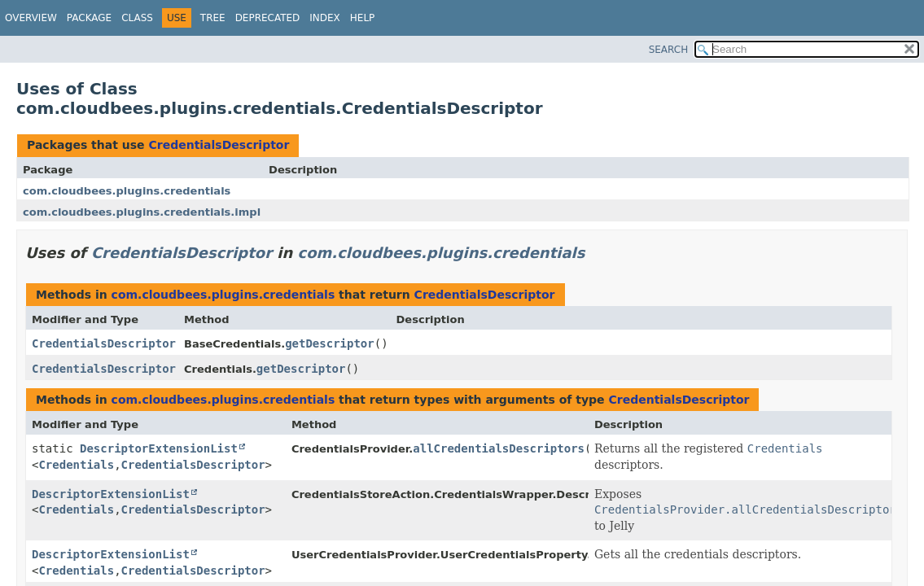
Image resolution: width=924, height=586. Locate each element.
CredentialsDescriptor (219, 145)
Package (89, 18)
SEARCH (669, 50)
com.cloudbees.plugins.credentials (127, 191)
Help (363, 18)
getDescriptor (330, 343)
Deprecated (268, 18)
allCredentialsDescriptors (499, 448)
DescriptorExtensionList (159, 448)
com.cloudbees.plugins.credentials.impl (142, 212)
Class (137, 18)
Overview (31, 18)
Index (325, 18)
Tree (213, 18)
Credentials (76, 465)
